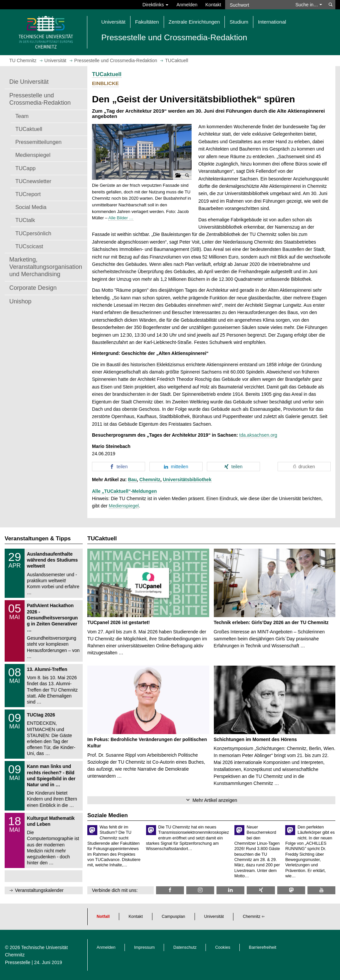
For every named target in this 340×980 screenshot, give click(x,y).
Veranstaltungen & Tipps (38, 539)
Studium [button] (239, 22)
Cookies (223, 947)
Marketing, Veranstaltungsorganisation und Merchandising (46, 267)
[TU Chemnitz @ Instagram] (200, 890)
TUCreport (28, 194)
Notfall (103, 917)
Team (22, 116)
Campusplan (173, 917)
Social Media (31, 207)
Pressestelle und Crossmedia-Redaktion (40, 99)
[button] (142, 152)
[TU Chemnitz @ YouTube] (321, 890)
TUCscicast (29, 246)
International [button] (272, 22)
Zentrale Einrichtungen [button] (194, 22)
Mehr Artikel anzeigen (215, 800)
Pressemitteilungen (38, 142)
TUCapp (25, 168)
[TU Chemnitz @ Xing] (261, 890)
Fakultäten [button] (147, 22)
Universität (214, 917)
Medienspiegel (33, 155)
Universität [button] (113, 22)
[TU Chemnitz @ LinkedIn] (230, 890)
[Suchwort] (258, 5)
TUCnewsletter (33, 181)
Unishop (20, 301)
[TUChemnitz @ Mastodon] (291, 890)
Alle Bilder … (121, 218)
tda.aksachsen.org (258, 435)
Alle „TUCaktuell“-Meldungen (124, 491)
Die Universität (29, 82)
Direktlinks (155, 5)
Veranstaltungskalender (39, 890)
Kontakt (213, 5)
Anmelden (187, 5)
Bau (132, 480)
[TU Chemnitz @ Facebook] (170, 890)
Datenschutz (185, 947)
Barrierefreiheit (263, 947)
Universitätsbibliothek (187, 480)
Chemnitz (150, 480)
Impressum (144, 947)
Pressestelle (18, 962)
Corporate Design (33, 288)
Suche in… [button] (309, 5)
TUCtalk (25, 220)
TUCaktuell (29, 129)
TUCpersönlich (33, 233)
